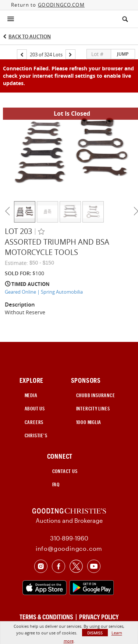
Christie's (36, 435)
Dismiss (95, 633)
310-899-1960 (69, 538)
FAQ (56, 484)
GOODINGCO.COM (61, 5)
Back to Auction (30, 36)
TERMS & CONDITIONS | (49, 617)
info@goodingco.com (69, 548)
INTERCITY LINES (93, 409)
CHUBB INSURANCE (96, 395)
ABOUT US (35, 409)
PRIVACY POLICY (99, 617)
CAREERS (34, 422)
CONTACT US (65, 471)
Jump (123, 54)
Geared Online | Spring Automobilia (44, 292)
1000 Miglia (89, 422)
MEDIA (31, 395)
